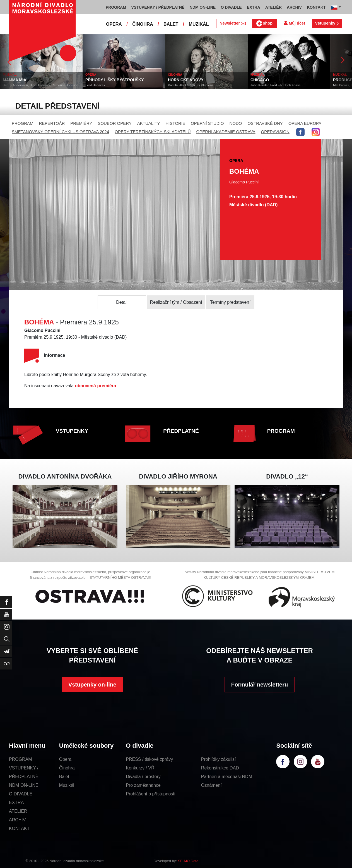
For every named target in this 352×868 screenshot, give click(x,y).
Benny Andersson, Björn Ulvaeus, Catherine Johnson (41, 85)
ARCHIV (17, 820)
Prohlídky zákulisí (219, 759)
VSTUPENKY (72, 431)
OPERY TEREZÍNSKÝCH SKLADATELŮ (153, 132)
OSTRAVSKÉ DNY (265, 123)
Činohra (67, 768)
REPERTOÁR (52, 123)
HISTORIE (176, 123)
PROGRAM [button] (116, 7)
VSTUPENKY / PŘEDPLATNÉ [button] (158, 7)
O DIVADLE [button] (231, 7)
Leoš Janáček (95, 85)
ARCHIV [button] (294, 7)
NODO (236, 123)
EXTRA (16, 803)
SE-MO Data (188, 861)
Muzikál (67, 785)
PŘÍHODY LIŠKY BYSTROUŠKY (115, 80)
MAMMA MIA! (15, 80)
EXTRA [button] (253, 7)
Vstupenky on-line (92, 685)
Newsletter (232, 23)
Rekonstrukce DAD (220, 768)
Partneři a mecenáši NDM (227, 777)
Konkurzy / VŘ (140, 768)
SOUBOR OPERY (114, 123)
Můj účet (294, 23)
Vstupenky (327, 23)
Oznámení (211, 785)
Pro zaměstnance (143, 785)
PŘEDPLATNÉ (181, 431)
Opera (65, 759)
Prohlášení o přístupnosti (150, 794)
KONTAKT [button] (316, 7)
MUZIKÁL (199, 24)
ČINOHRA (143, 24)
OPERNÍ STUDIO (207, 123)
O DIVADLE (21, 794)
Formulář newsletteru (260, 685)
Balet (64, 777)
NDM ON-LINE (24, 785)
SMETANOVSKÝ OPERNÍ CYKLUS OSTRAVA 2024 (60, 132)
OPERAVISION (275, 132)
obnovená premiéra (95, 386)
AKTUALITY (149, 123)
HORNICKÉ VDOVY (186, 80)
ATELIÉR (18, 811)
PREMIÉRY (81, 123)
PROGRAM (23, 123)
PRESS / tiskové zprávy (149, 759)
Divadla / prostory (143, 777)
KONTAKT (19, 828)
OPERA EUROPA (305, 123)
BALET (171, 24)
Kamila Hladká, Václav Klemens (191, 85)
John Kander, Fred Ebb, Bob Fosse (276, 85)
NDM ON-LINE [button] (203, 7)
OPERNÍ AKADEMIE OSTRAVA (226, 132)
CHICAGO (260, 80)
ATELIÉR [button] (273, 7)
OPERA (114, 24)
